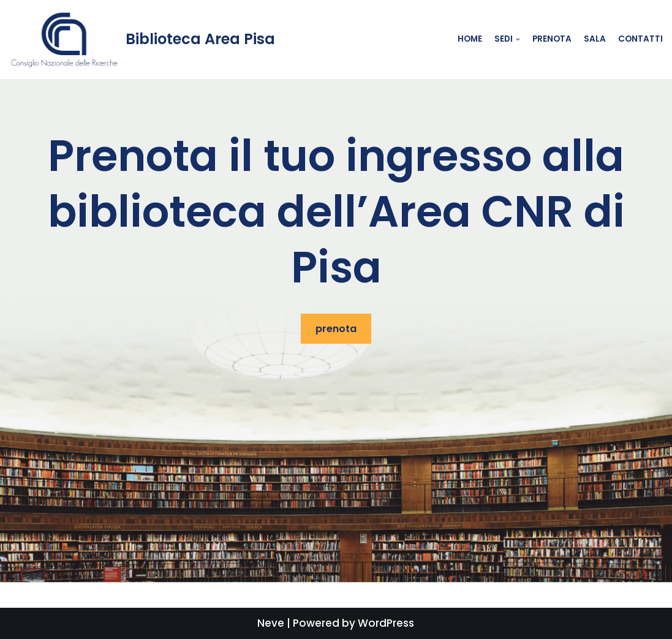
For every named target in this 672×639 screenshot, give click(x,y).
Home (470, 39)
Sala (595, 39)
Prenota (552, 39)
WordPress (386, 623)
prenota (336, 329)
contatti (640, 39)
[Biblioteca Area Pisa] (142, 40)
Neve (271, 623)
